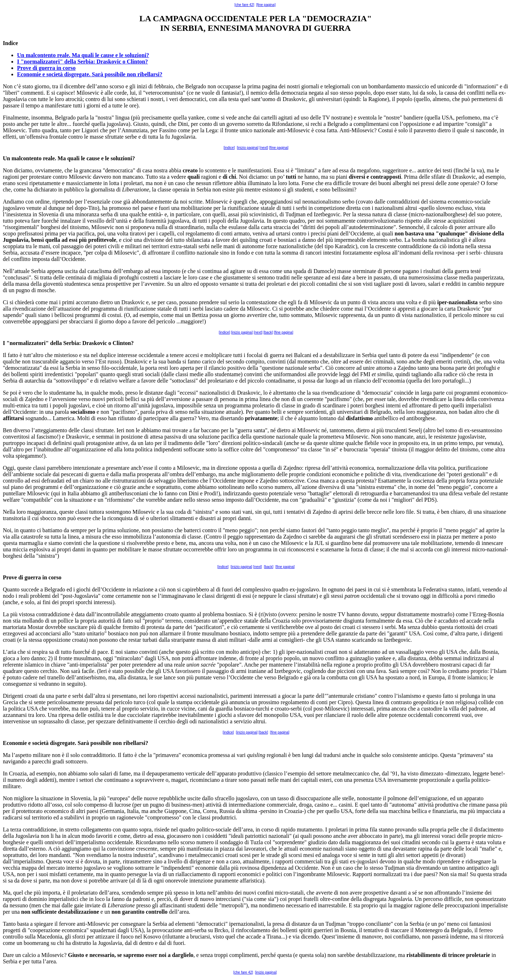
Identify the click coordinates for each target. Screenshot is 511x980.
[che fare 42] (244, 5)
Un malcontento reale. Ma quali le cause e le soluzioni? (83, 55)
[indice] (229, 148)
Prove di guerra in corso (46, 68)
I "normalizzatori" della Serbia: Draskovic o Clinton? (83, 62)
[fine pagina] (266, 5)
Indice (10, 43)
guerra (33, 577)
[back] (268, 332)
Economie (15, 743)
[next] (264, 148)
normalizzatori (28, 343)
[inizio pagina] (248, 148)
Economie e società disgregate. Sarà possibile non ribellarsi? (90, 74)
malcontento (26, 158)
